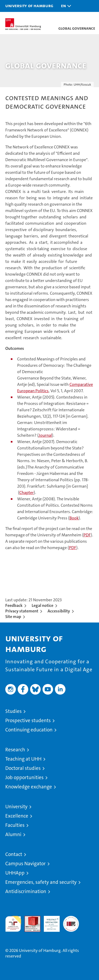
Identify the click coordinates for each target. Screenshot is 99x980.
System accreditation (71, 921)
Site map (13, 617)
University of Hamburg (29, 6)
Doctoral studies (23, 768)
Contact (14, 854)
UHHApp (15, 873)
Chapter (27, 493)
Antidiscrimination (26, 891)
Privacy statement (22, 611)
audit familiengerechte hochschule (13, 924)
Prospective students (28, 720)
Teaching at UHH (23, 759)
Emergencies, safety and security (41, 882)
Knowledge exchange (29, 787)
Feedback (14, 605)
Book (74, 518)
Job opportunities (24, 777)
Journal (45, 435)
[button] (65, 6)
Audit (30, 919)
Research (15, 750)
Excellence (17, 816)
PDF (87, 535)
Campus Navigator (25, 864)
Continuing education (29, 730)
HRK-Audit (49, 921)
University (16, 807)
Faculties (15, 825)
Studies (13, 711)
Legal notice (43, 605)
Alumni (13, 834)
